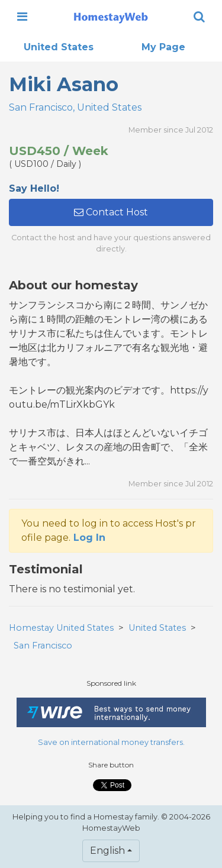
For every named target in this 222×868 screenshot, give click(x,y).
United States (59, 47)
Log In (89, 538)
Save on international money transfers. (111, 742)
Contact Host (111, 212)
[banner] (111, 17)
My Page (163, 47)
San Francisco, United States (75, 107)
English (107, 851)
